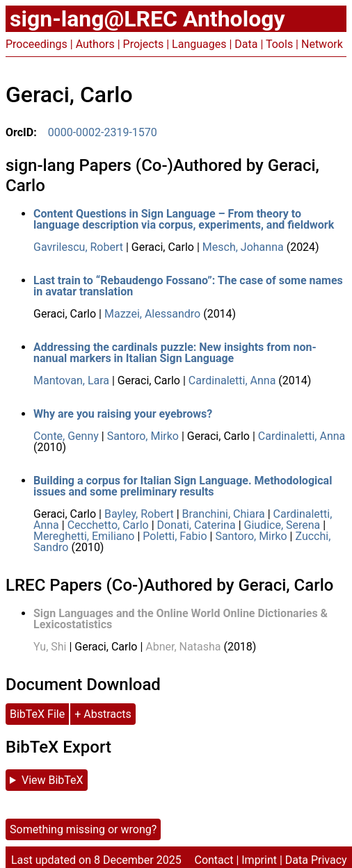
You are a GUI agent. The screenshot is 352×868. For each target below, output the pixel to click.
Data (246, 44)
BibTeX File (37, 714)
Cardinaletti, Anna (232, 380)
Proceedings (37, 44)
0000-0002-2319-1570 (103, 132)
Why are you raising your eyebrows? (123, 414)
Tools (279, 44)
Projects (144, 44)
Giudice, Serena (282, 525)
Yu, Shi (50, 647)
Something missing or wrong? (83, 829)
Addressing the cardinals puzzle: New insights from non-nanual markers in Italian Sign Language (175, 353)
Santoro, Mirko (143, 436)
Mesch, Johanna (243, 247)
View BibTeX (53, 780)
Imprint (259, 860)
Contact (214, 860)
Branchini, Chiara (224, 514)
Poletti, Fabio (175, 536)
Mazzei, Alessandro (152, 314)
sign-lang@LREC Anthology (147, 19)
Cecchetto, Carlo (108, 525)
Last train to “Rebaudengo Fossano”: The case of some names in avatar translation (188, 286)
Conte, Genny (66, 436)
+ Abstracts (103, 714)
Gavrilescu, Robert (78, 247)
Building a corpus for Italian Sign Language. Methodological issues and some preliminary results (183, 486)
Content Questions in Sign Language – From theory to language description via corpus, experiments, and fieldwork (184, 219)
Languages (199, 44)
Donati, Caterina (197, 525)
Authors (95, 44)
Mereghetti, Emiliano (84, 536)
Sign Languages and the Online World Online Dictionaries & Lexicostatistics (181, 619)
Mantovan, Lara (71, 380)
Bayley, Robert (139, 514)
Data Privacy (316, 860)
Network (322, 44)
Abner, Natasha (183, 647)
